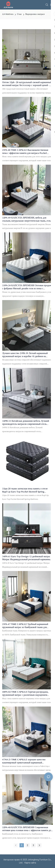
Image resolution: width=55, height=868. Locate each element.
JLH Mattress (8, 14)
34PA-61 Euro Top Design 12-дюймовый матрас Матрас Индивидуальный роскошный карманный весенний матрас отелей (27, 558)
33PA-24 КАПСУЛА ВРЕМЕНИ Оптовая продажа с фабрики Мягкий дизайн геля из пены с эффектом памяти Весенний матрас (27, 287)
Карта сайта (30, 863)
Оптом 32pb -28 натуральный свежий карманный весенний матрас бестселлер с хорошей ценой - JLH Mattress (27, 84)
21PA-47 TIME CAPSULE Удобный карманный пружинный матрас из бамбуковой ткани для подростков (25, 626)
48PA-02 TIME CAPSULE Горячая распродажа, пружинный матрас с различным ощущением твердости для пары (25, 694)
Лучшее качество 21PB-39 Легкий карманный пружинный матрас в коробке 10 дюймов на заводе (25, 355)
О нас (19, 14)
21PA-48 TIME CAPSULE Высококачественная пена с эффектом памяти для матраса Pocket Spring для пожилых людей (25, 152)
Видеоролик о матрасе (35, 14)
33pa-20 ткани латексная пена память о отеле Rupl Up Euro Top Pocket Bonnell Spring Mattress (25, 490)
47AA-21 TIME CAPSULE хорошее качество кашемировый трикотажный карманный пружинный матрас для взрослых (24, 761)
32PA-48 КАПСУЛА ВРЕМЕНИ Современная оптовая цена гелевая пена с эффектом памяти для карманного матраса (27, 829)
